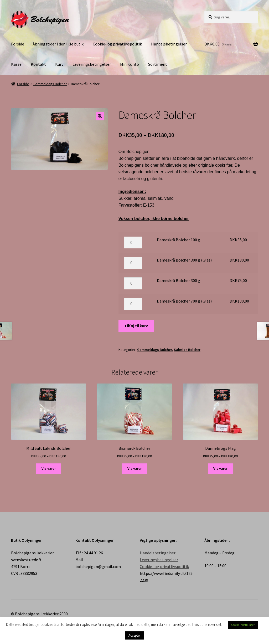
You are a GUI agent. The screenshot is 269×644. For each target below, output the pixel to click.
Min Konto (130, 64)
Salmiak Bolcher (187, 350)
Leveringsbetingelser (92, 64)
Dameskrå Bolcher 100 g (179, 240)
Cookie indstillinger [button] (243, 625)
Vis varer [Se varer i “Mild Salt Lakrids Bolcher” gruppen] (49, 468)
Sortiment (158, 64)
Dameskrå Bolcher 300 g (179, 280)
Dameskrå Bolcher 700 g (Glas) (184, 301)
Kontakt (38, 64)
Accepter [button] (134, 635)
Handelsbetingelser (169, 44)
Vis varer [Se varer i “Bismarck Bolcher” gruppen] (134, 468)
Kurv (59, 64)
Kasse (16, 64)
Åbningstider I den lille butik (58, 44)
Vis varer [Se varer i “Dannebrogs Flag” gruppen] (220, 468)
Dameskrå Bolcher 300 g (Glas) (184, 260)
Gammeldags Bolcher (50, 84)
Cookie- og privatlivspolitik (117, 44)
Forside (18, 44)
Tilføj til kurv (136, 326)
